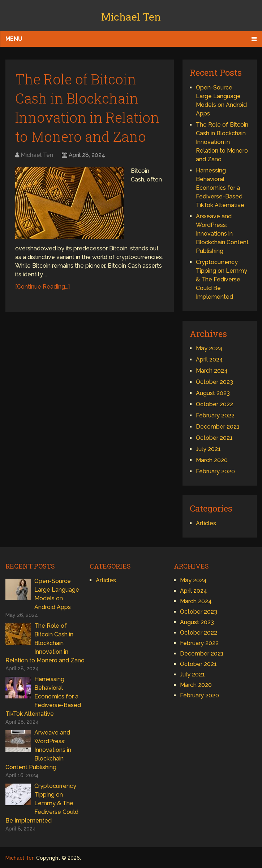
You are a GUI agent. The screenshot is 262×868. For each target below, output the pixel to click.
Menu (14, 39)
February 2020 (215, 471)
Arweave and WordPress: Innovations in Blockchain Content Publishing (222, 234)
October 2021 (214, 438)
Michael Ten (131, 17)
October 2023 (214, 382)
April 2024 (209, 360)
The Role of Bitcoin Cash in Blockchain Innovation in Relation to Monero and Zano (222, 142)
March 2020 (212, 460)
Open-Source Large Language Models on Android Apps (57, 594)
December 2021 (218, 427)
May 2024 (209, 348)
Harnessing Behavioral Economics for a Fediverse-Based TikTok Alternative (220, 188)
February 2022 (215, 415)
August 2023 (213, 393)
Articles (206, 523)
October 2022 (214, 404)
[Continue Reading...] (42, 287)
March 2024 (212, 371)
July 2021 (208, 449)
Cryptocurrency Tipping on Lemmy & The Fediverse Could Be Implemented (222, 279)
